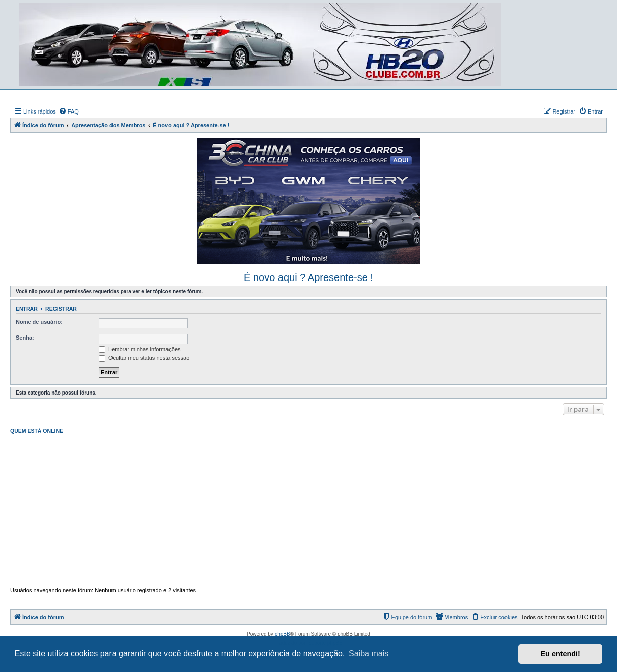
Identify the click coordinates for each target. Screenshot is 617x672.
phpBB (283, 634)
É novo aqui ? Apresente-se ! (308, 277)
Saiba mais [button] (369, 654)
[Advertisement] (308, 511)
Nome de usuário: (39, 322)
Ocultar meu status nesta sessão (144, 358)
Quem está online (37, 431)
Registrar (61, 309)
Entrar (27, 309)
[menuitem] (69, 111)
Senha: (25, 338)
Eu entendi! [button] (560, 654)
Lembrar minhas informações (140, 349)
